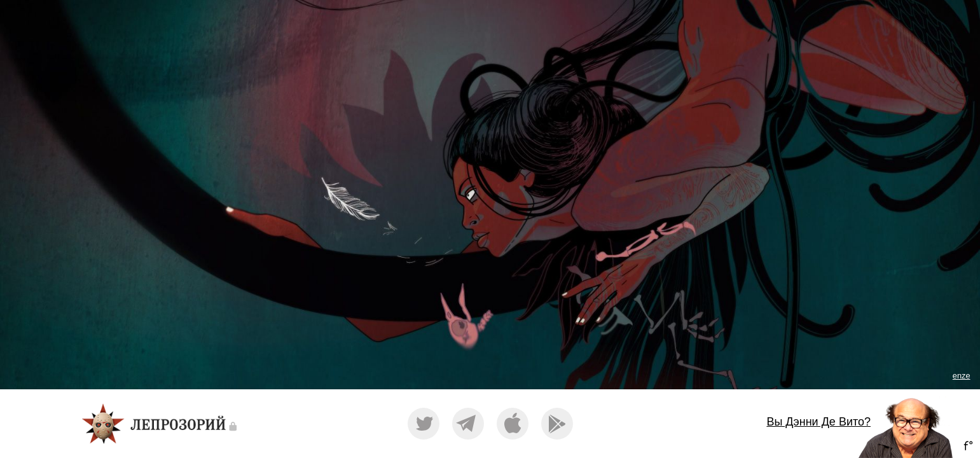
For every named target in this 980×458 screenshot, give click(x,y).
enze (962, 376)
